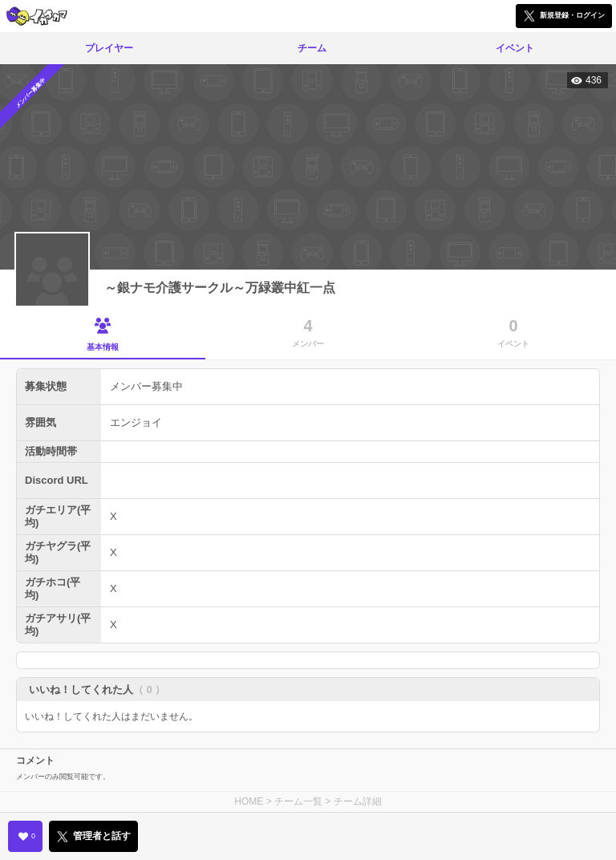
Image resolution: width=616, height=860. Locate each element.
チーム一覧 (298, 801)
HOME (249, 801)
